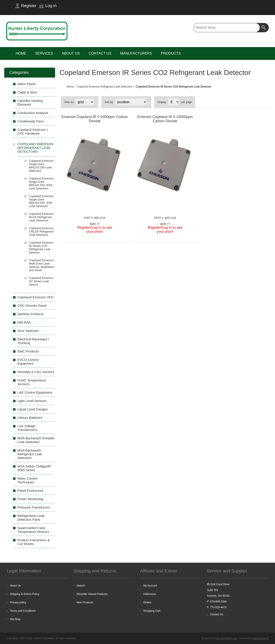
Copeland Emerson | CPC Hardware (33, 131)
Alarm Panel (27, 84)
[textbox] (227, 28)
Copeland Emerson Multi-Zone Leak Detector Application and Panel (42, 265)
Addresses (150, 594)
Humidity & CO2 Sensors (36, 372)
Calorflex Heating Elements (30, 103)
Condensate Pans (31, 121)
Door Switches (28, 331)
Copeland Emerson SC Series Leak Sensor (41, 281)
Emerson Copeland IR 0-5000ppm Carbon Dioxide (95, 119)
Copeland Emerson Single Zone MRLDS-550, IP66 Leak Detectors (41, 201)
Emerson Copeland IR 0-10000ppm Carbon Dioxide (165, 119)
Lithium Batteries (30, 418)
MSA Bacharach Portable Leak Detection (36, 440)
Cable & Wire (27, 92)
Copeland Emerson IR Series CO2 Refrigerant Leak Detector (41, 248)
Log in (51, 6)
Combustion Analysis (33, 113)
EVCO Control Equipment (28, 362)
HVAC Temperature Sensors (32, 382)
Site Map (15, 619)
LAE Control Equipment (35, 392)
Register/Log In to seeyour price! (95, 230)
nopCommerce (261, 638)
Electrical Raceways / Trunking (33, 341)
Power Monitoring (30, 499)
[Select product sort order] (131, 102)
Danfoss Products (31, 314)
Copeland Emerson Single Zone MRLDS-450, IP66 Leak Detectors (41, 183)
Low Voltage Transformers (27, 428)
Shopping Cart (152, 611)
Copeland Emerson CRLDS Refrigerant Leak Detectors (41, 231)
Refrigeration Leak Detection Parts (31, 518)
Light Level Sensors (32, 401)
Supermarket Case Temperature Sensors (33, 530)
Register (29, 6)
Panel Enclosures (30, 491)
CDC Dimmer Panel (32, 306)
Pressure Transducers (34, 507)
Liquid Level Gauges (33, 409)
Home (70, 87)
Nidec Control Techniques (28, 480)
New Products (85, 602)
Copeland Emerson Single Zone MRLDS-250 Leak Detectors (41, 166)
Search (264, 28)
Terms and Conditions (23, 611)
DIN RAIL (24, 322)
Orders (147, 602)
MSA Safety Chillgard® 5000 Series (34, 468)
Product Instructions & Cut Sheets (34, 542)
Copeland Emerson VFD (36, 297)
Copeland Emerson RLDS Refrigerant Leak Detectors (41, 217)
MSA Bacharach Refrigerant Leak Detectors (30, 454)
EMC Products (28, 351)
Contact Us (216, 614)
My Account (150, 586)
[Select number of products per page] (174, 102)
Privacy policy (18, 602)
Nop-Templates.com (226, 638)
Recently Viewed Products (92, 594)
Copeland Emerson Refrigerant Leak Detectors (36, 148)
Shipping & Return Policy (25, 594)
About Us (15, 586)
